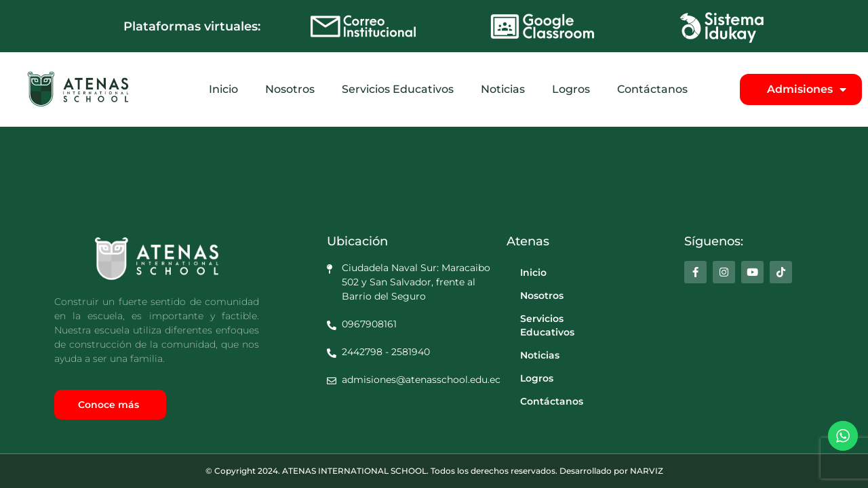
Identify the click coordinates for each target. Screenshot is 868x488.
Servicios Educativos (398, 89)
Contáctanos (652, 89)
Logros (571, 89)
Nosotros (290, 89)
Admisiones (807, 89)
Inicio (223, 89)
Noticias (503, 89)
